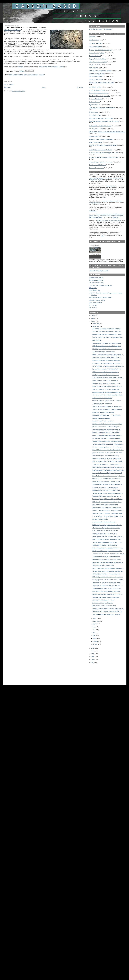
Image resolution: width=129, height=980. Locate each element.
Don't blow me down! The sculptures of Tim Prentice (104, 121)
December (96, 323)
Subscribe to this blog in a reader (99, 271)
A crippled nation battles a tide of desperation (105, 487)
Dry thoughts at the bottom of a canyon (100, 50)
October (95, 618)
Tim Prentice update (95, 115)
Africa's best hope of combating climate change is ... (107, 358)
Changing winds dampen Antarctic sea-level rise (106, 528)
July (94, 627)
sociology (42, 75)
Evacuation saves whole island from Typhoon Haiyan (108, 548)
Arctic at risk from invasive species (102, 398)
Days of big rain (97, 340)
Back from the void (95, 102)
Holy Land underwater (96, 47)
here (105, 198)
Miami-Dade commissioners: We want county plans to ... (109, 476)
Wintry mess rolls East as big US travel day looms (107, 389)
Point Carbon (93, 305)
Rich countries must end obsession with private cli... (107, 459)
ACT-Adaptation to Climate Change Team (101, 285)
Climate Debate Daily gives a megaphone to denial (104, 153)
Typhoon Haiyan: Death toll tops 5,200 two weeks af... (108, 444)
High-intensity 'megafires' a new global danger (106, 372)
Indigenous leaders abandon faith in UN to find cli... (107, 588)
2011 (93, 651)
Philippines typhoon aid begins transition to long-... (107, 384)
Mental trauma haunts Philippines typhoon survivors (107, 386)
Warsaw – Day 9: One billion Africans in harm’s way (107, 479)
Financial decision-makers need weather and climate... (108, 450)
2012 (93, 648)
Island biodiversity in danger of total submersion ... (107, 557)
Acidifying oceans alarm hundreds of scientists (106, 375)
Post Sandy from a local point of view (100, 96)
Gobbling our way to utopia (97, 74)
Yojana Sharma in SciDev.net (12, 30)
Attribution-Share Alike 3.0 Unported (56, 67)
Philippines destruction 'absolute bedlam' (104, 606)
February (96, 641)
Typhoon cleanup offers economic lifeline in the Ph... (107, 369)
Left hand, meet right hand (97, 53)
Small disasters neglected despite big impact (105, 545)
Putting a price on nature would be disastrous (105, 381)
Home (44, 87)
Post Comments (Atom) (19, 91)
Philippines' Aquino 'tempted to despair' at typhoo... (107, 502)
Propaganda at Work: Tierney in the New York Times (104, 157)
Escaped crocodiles (95, 65)
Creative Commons (43, 67)
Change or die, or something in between (101, 162)
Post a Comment (9, 85)
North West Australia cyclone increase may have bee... (108, 366)
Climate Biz (115, 217)
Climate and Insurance (96, 303)
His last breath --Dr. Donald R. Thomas (100, 126)
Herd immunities (94, 40)
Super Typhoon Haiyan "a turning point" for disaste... (107, 585)
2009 (93, 657)
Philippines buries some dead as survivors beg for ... (107, 560)
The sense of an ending (96, 79)
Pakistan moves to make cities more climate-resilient (107, 441)
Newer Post (7, 87)
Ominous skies (93, 112)
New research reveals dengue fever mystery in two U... (108, 562)
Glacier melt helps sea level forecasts (103, 412)
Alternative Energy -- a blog (97, 300)
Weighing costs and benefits (97, 90)
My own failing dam (95, 105)
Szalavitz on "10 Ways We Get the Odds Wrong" (103, 145)
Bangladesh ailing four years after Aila (103, 565)
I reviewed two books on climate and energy (109, 221)
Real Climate (93, 308)
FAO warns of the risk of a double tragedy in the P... (107, 363)
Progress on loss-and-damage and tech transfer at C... (108, 395)
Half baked (92, 37)
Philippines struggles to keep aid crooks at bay (106, 456)
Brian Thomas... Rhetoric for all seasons (101, 29)
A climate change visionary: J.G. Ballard (101, 150)
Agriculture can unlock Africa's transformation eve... (107, 392)
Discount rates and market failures (99, 93)
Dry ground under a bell (96, 99)
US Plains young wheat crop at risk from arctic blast (107, 349)
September (96, 621)
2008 (93, 660)
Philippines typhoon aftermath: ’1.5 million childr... (107, 415)
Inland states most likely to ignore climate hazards (107, 329)
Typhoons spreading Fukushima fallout (104, 352)
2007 (93, 662)
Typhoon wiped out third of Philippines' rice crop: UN (107, 461)
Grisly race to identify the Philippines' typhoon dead (107, 473)
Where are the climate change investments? (102, 82)
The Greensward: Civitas (96, 283)
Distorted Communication (96, 168)
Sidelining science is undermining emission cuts (106, 490)
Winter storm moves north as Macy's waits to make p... (108, 355)
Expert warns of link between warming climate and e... (108, 511)
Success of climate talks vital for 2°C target (105, 534)
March (95, 638)
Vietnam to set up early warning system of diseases (107, 409)
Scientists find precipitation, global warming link (106, 574)
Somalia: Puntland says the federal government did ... (108, 337)
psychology (31, 75)
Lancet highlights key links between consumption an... (108, 536)
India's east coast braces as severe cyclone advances (108, 378)
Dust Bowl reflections (95, 87)
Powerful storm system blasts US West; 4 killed (106, 433)
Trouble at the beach (95, 56)
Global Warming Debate (96, 278)
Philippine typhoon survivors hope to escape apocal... (108, 577)
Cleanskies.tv (93, 211)
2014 (93, 318)
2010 (93, 654)
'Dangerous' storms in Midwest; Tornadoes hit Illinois (107, 513)
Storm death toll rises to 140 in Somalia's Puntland (107, 583)
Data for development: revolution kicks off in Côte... (107, 332)
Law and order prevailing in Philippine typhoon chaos (108, 516)
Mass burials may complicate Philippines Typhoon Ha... (108, 470)
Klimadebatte (93, 288)
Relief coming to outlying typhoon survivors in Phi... (107, 525)
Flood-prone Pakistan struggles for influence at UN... (107, 551)
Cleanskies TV (110, 186)
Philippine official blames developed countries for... (107, 430)
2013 (93, 321)
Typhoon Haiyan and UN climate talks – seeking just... (108, 571)
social (37, 75)
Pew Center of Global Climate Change (100, 297)
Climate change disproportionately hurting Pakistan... (108, 334)
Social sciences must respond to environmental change (108, 554)
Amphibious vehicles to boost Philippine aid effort (106, 539)
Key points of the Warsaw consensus (103, 421)
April (94, 636)
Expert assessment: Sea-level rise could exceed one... (108, 453)
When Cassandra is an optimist (98, 62)
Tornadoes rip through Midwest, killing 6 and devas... (107, 499)
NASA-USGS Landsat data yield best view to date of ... (108, 467)
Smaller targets (94, 68)
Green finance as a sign (96, 142)
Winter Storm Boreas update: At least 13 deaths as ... (108, 401)
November (96, 326)
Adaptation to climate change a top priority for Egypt (107, 424)
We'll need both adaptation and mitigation (101, 139)
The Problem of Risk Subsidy (98, 165)
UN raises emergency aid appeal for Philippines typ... (108, 447)
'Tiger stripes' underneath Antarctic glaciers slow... (107, 614)
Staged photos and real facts (97, 59)
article (102, 236)
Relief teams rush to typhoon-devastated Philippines (107, 611)
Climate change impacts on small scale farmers (106, 597)
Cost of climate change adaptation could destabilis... (107, 435)
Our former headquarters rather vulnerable (101, 118)
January (95, 644)
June (94, 630)
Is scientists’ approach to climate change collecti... (107, 464)
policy (26, 75)
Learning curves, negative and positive (100, 71)
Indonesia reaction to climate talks (102, 404)
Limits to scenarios (95, 136)
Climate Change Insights (96, 280)
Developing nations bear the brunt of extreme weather (108, 580)
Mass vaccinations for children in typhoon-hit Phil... (107, 360)
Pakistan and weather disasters (101, 418)
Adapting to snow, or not (96, 129)
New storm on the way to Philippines (103, 603)
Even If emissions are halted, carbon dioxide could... (107, 407)
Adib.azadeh (21, 67)
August (95, 624)
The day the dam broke (96, 77)
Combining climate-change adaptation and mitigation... (108, 568)
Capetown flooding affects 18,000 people (104, 522)
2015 (93, 315)
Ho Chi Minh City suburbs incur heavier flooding (106, 482)
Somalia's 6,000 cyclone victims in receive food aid (107, 496)
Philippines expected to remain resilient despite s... (107, 346)
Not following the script (96, 43)
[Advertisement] (98, 673)
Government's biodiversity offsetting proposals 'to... (107, 591)
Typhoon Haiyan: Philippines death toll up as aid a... (107, 542)
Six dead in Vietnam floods (100, 519)
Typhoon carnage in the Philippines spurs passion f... (108, 493)
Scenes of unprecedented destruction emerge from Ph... (108, 609)
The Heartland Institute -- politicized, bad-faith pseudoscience (107, 132)
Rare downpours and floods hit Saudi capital (105, 505)
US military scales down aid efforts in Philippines (106, 427)
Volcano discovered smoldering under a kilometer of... (108, 485)
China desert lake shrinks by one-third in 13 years (107, 343)
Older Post (80, 87)
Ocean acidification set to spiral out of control (105, 531)
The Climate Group (95, 290)
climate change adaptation (16, 75)
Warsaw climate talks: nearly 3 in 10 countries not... (107, 508)
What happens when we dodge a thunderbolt (102, 108)
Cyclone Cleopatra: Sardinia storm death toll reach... (107, 438)
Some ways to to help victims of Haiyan (104, 600)
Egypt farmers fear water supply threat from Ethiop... (107, 594)
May (94, 633)
